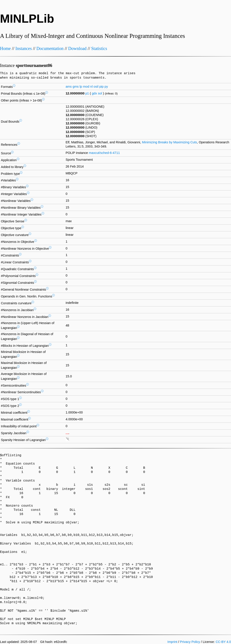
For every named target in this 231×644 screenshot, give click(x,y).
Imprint (172, 642)
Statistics (99, 48)
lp (81, 87)
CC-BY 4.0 (223, 642)
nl (91, 87)
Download (77, 48)
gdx (94, 93)
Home (5, 48)
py (106, 87)
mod (86, 87)
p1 (87, 93)
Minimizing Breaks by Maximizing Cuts (169, 142)
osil (96, 87)
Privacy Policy (190, 642)
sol (100, 93)
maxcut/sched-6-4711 (104, 153)
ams (69, 87)
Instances (24, 48)
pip (101, 87)
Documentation (50, 48)
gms (76, 87)
